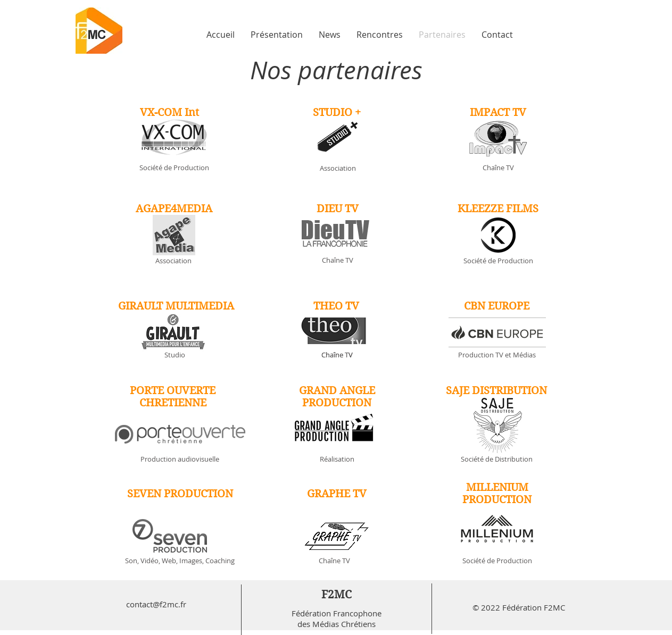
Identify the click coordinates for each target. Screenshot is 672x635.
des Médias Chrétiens (337, 624)
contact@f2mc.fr (156, 604)
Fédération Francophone (337, 613)
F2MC (337, 595)
